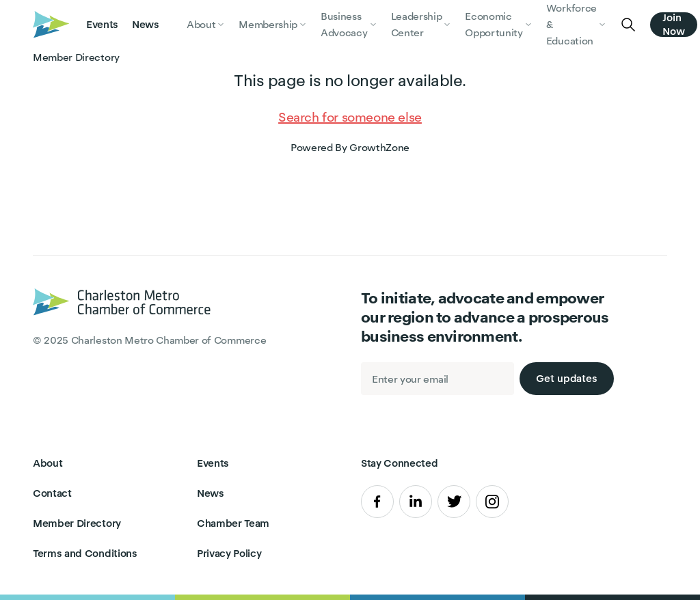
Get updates (567, 378)
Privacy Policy (229, 553)
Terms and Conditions (85, 553)
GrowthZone (379, 147)
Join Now (674, 25)
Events (102, 24)
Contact (52, 493)
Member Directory (77, 523)
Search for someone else (350, 117)
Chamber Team (233, 523)
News (146, 24)
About (48, 463)
